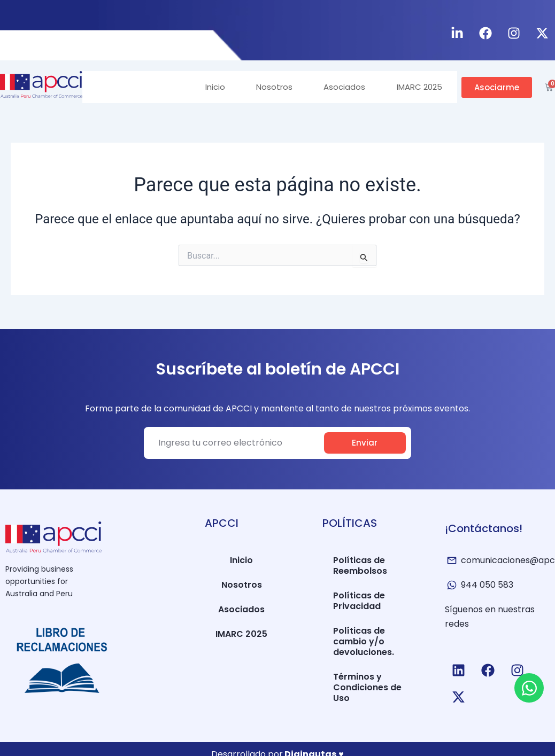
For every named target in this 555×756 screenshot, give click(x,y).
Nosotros (272, 87)
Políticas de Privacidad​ (359, 601)
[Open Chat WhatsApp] (529, 688)
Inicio (211, 87)
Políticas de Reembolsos (360, 566)
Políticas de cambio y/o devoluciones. (364, 641)
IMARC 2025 (418, 87)
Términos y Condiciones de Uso (367, 687)
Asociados (343, 87)
